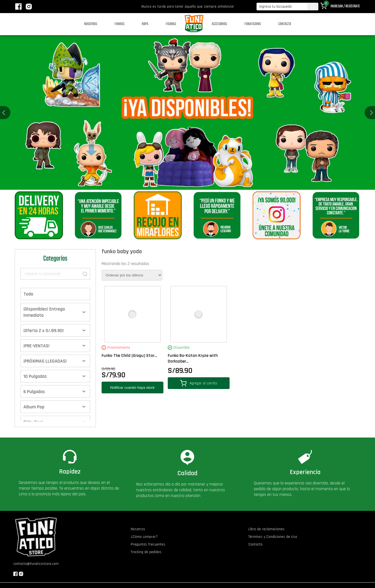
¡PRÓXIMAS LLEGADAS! (45, 361)
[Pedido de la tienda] (132, 275)
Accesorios (219, 24)
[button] (371, 113)
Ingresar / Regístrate (345, 6)
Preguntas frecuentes (148, 544)
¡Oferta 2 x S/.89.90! (44, 331)
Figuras (171, 24)
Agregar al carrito (199, 383)
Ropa (145, 24)
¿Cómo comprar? (144, 537)
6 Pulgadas (34, 392)
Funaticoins (253, 24)
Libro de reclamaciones (266, 529)
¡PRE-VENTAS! (36, 346)
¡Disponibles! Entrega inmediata (44, 312)
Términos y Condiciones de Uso (273, 537)
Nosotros (91, 24)
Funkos (120, 24)
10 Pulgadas (35, 376)
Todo (28, 294)
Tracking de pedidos (146, 552)
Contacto (285, 24)
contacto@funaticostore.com (36, 564)
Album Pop (34, 407)
